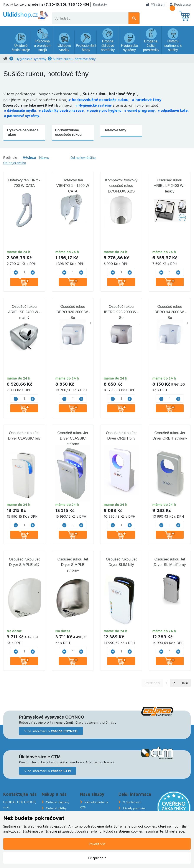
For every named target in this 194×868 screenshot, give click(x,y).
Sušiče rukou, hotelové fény (74, 59)
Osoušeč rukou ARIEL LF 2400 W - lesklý (170, 186)
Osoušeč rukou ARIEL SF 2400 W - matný (24, 312)
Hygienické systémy (31, 59)
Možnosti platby (56, 808)
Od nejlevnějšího (83, 157)
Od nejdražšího (15, 163)
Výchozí (30, 157)
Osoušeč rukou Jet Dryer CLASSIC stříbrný (73, 438)
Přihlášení (156, 4)
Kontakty (100, 4)
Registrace (180, 4)
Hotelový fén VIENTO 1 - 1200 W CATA (73, 186)
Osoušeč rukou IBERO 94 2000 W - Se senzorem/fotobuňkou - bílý (170, 318)
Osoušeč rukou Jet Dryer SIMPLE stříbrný (73, 565)
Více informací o (51, 731)
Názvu (44, 157)
